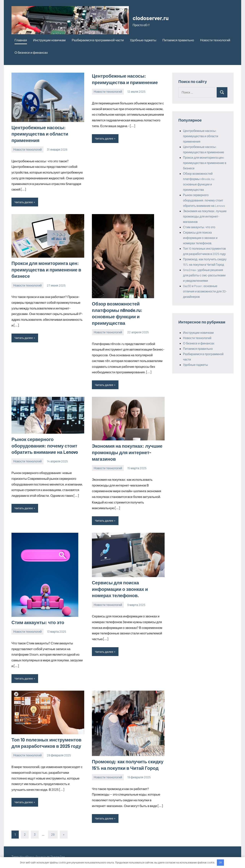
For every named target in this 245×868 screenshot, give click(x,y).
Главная (21, 40)
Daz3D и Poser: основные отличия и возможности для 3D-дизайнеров (205, 291)
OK (220, 862)
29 (53, 835)
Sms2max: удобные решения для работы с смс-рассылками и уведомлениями (204, 275)
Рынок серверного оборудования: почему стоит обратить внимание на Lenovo (45, 446)
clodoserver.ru (155, 17)
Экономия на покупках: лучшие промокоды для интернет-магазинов (127, 453)
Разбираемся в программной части (98, 40)
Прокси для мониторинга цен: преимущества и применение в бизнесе (46, 270)
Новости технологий (215, 40)
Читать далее (24, 202)
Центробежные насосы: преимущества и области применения (40, 134)
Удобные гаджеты (143, 40)
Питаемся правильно (178, 40)
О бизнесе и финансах (31, 52)
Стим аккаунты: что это (38, 623)
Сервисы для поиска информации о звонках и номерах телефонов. (120, 589)
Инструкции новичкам (49, 40)
